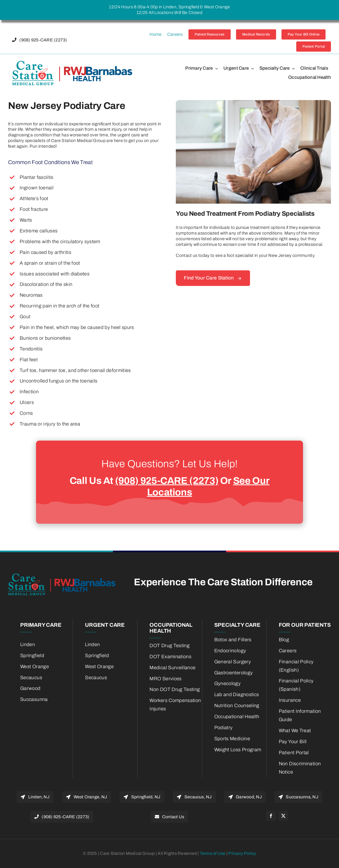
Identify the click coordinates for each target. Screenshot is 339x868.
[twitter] (283, 816)
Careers (175, 34)
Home (156, 34)
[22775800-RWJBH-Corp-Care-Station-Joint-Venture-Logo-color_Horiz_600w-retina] (72, 63)
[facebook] (271, 816)
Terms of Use (213, 853)
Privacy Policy (242, 853)
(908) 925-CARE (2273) (167, 481)
